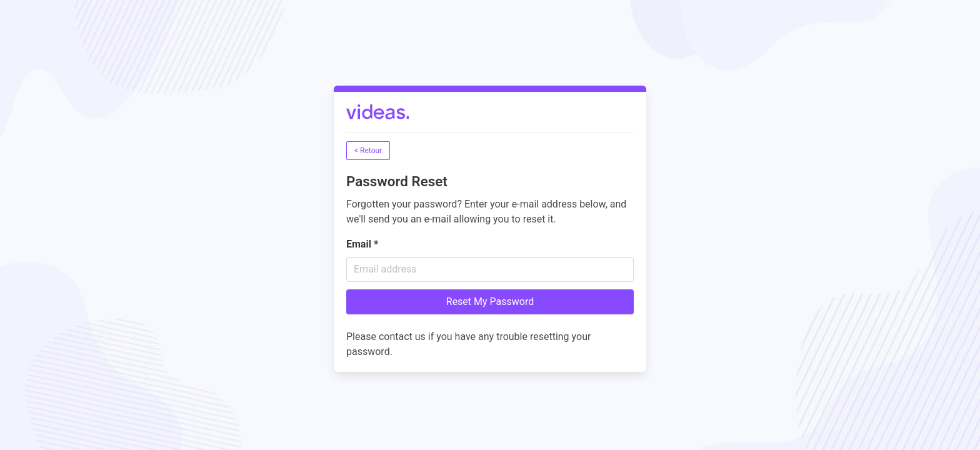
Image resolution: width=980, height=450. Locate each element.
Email (362, 244)
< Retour (368, 151)
